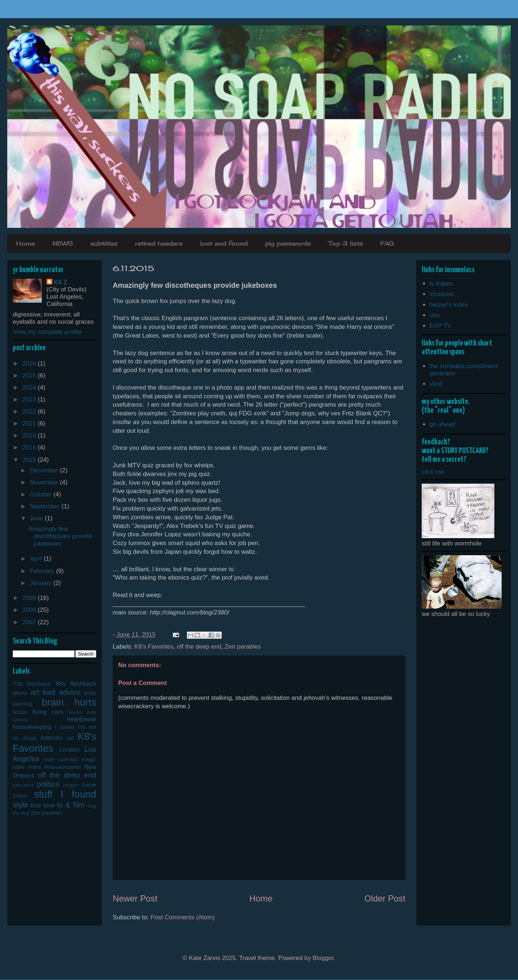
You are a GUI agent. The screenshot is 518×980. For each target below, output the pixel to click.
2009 (30, 598)
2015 (30, 460)
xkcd (436, 384)
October (42, 494)
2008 (30, 610)
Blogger (323, 958)
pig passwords (288, 243)
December (45, 470)
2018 (30, 435)
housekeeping (32, 727)
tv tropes (441, 284)
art (35, 692)
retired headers (159, 243)
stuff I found (65, 794)
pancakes (23, 785)
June (37, 518)
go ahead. (443, 424)
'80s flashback (75, 684)
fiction (20, 712)
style (20, 805)
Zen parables (243, 647)
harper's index (449, 305)
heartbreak (82, 719)
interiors (52, 738)
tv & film (71, 805)
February (43, 571)
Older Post (385, 898)
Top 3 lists (346, 243)
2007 (30, 622)
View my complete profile (47, 332)
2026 (30, 364)
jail (70, 738)
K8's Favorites (154, 647)
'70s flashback (32, 684)
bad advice (62, 692)
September (46, 506)
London (70, 750)
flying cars (48, 712)
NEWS (63, 243)
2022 (30, 412)
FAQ (387, 243)
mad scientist (61, 759)
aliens (20, 693)
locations (441, 294)
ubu (434, 315)
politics (48, 784)
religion (71, 785)
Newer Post (135, 898)
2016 (30, 447)
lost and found (224, 243)
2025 (30, 376)
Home (25, 243)
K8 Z (61, 282)
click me (433, 472)
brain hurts (69, 702)
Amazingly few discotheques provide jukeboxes (60, 536)
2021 (30, 424)
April (37, 559)
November (45, 482)
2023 (30, 400)
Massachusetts (63, 767)
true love (43, 805)
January (42, 583)
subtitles (104, 243)
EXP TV (440, 326)
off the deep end (199, 647)
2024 (30, 388)
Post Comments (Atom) (183, 917)
